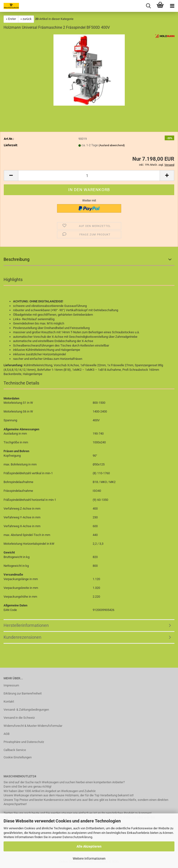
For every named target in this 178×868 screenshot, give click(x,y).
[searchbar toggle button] (148, 6)
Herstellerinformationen (26, 625)
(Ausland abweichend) (112, 145)
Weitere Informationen (89, 859)
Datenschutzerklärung (77, 837)
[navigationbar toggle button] (172, 6)
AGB (7, 734)
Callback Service (15, 750)
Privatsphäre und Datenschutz (24, 742)
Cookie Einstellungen (18, 757)
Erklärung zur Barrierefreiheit (23, 693)
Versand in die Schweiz (19, 718)
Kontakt (9, 701)
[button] (11, 176)
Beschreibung (17, 259)
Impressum (11, 685)
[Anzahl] (89, 176)
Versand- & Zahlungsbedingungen (26, 710)
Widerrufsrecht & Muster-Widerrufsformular (33, 726)
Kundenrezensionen (22, 637)
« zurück (26, 19)
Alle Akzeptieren (89, 846)
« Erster (11, 19)
